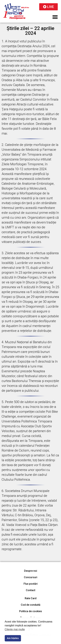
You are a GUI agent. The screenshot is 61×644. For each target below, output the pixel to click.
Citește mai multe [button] (15, 629)
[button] (55, 17)
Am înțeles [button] (13, 638)
